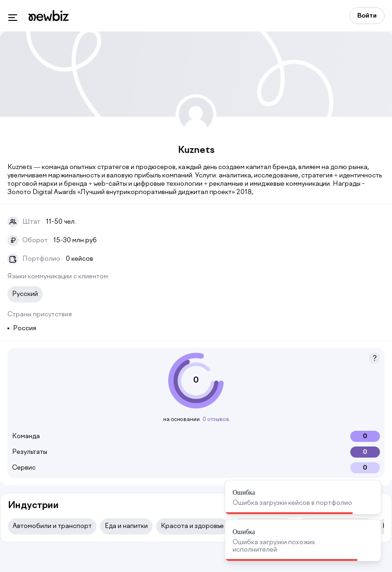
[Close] (369, 492)
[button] (374, 358)
